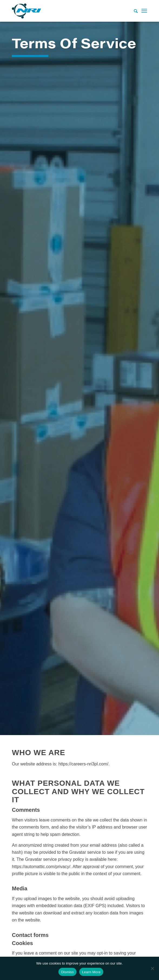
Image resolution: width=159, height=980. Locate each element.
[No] (152, 968)
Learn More (91, 972)
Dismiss (67, 972)
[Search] (133, 11)
